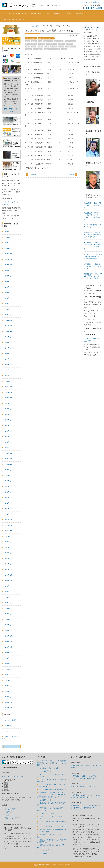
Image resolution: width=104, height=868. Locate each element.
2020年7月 (8, 597)
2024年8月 (8, 342)
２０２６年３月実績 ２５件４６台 (83, 787)
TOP (26, 26)
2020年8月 (8, 592)
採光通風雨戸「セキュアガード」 (39, 13)
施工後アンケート (46, 800)
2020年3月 (8, 619)
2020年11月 (9, 581)
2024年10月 (9, 331)
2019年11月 (9, 641)
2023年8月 (8, 409)
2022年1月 (8, 514)
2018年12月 (9, 702)
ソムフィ (41, 44)
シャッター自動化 (71, 41)
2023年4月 (8, 431)
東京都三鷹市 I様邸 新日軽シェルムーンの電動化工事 (93, 228)
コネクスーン (59, 41)
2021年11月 (9, 525)
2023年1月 (8, 448)
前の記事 (33, 175)
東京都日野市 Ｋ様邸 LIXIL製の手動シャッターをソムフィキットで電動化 (93, 298)
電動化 (64, 49)
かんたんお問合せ (46, 771)
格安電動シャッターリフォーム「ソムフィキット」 (71, 13)
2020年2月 (8, 625)
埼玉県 (40, 46)
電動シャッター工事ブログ (46, 38)
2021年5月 (8, 553)
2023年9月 (8, 403)
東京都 (61, 46)
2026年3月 (8, 237)
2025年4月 (8, 298)
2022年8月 (8, 475)
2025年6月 (8, 287)
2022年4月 (8, 497)
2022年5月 (8, 492)
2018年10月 (9, 708)
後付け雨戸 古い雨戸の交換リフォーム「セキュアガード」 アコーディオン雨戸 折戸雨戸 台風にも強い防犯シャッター (51, 795)
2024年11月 (9, 326)
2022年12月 (9, 453)
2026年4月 (8, 232)
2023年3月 (8, 437)
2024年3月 (8, 370)
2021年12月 (9, 520)
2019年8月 (8, 658)
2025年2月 (8, 309)
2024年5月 (8, 359)
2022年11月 (9, 459)
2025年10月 (9, 265)
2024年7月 (8, 348)
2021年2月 (8, 570)
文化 (47, 46)
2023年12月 (9, 387)
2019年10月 (9, 647)
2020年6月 (8, 603)
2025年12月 (9, 254)
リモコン (61, 44)
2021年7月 (8, 547)
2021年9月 (8, 536)
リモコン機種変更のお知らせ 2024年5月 (53, 790)
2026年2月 (8, 243)
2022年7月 (8, 481)
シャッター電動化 (34, 26)
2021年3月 (8, 564)
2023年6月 (8, 420)
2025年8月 (8, 276)
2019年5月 (8, 675)
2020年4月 (8, 614)
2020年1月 (8, 630)
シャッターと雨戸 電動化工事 (14, 13)
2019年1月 (8, 697)
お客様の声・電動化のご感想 (49, 768)
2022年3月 (8, 503)
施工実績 (54, 46)
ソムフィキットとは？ (47, 813)
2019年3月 (8, 686)
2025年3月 (8, 304)
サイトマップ (44, 850)
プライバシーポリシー (47, 853)
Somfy (34, 41)
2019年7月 (8, 664)
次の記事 (71, 175)
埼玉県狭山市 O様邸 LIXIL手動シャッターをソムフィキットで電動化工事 (93, 279)
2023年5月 (8, 426)
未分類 (7, 731)
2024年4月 (8, 365)
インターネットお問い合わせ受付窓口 (14, 776)
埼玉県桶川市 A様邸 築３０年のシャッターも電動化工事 (92, 289)
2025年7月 (8, 282)
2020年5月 (8, 608)
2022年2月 (8, 509)
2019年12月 (9, 636)
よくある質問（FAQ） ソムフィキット (52, 827)
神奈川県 (28, 49)
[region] (93, 79)
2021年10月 (9, 531)
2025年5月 (8, 293)
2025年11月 (9, 259)
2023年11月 (9, 392)
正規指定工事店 (71, 46)
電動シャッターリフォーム (52, 49)
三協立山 (69, 44)
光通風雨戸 (9, 726)
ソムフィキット (51, 44)
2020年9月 (8, 586)
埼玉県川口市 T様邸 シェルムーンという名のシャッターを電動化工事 (92, 257)
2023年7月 (8, 414)
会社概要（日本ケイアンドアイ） (15, 19)
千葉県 (34, 46)
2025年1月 (8, 315)
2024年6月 (8, 354)
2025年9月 (8, 270)
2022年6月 (8, 486)
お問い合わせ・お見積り (92, 27)
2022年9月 (8, 470)
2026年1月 (8, 248)
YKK (40, 41)
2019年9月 (8, 653)
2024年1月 (8, 381)
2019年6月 (8, 669)
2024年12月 (9, 320)
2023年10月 (9, 398)
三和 (27, 46)
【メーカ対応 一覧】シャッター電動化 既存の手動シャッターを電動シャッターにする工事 (52, 763)
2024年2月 (8, 376)
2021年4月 (8, 558)
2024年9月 (8, 337)
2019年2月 (8, 691)
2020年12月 (9, 575)
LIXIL (27, 41)
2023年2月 (8, 442)
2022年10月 (9, 464)
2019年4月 (8, 680)
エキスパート (48, 41)
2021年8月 (8, 542)
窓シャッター (38, 49)
